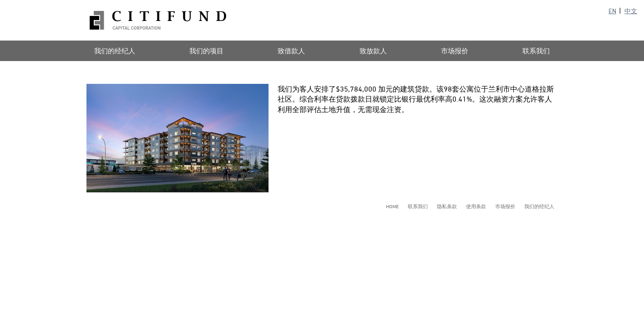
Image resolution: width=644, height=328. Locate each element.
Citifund (158, 20)
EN (612, 11)
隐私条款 (447, 206)
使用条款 (476, 206)
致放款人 (373, 51)
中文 (631, 11)
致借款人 (291, 51)
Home (392, 206)
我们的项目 (206, 51)
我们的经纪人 (115, 51)
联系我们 (536, 51)
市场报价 (455, 51)
